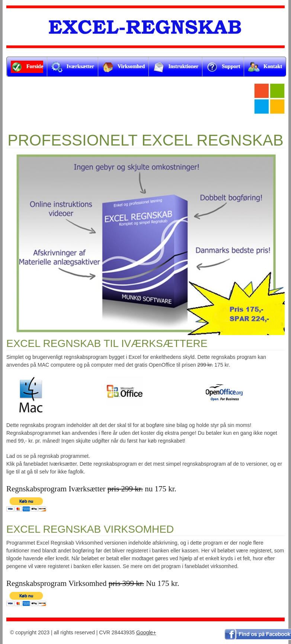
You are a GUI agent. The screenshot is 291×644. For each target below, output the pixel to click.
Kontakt (265, 67)
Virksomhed (123, 67)
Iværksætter (73, 67)
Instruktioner (175, 67)
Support (223, 67)
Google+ (146, 632)
